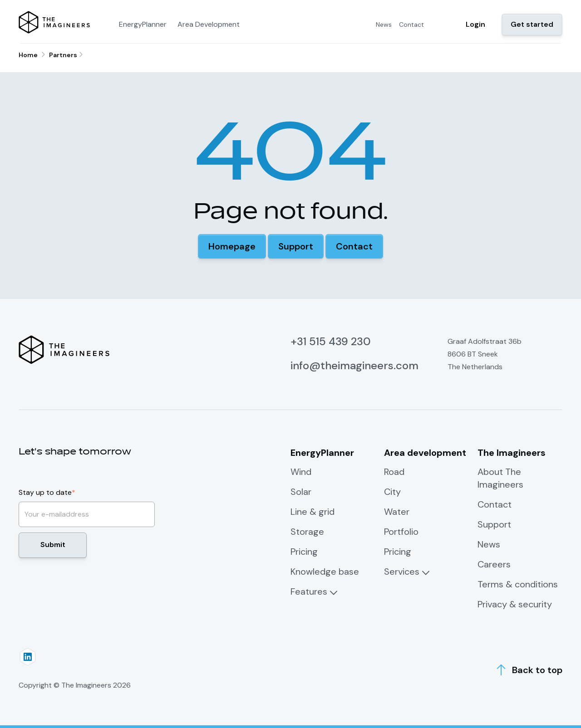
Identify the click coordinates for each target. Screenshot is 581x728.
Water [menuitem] (397, 512)
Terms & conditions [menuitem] (518, 584)
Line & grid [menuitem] (313, 512)
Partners (63, 55)
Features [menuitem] (309, 591)
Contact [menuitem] (411, 24)
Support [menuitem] (494, 524)
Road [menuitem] (394, 472)
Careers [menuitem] (494, 564)
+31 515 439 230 (331, 341)
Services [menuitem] (402, 572)
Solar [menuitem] (301, 492)
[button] (232, 246)
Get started (532, 24)
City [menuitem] (392, 492)
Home (28, 55)
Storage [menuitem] (307, 532)
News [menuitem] (384, 24)
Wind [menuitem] (301, 472)
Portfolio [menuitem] (401, 532)
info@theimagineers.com (355, 365)
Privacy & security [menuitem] (515, 604)
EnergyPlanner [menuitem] (143, 24)
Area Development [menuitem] (209, 24)
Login (475, 24)
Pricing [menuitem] (304, 552)
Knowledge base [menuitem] (325, 572)
